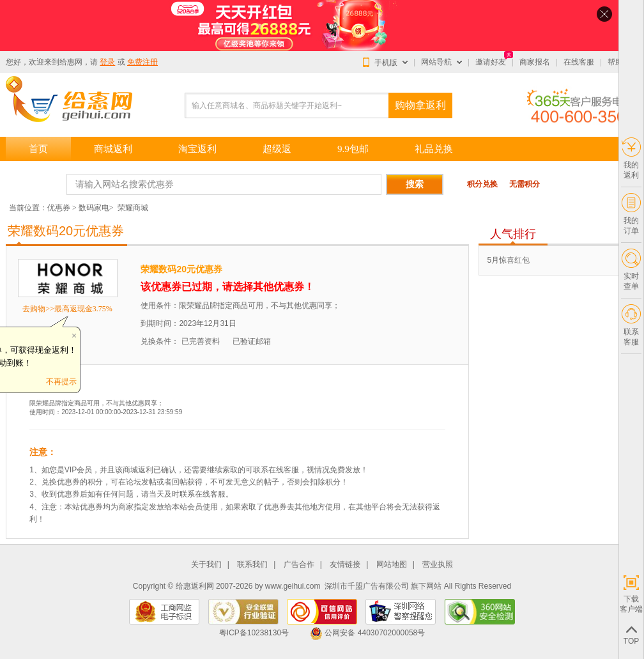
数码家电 (94, 208)
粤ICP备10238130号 (254, 633)
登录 (107, 62)
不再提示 (61, 382)
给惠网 (71, 62)
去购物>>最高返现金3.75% (67, 309)
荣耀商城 (133, 208)
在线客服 (579, 62)
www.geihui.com (293, 586)
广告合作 (299, 565)
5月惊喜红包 (508, 260)
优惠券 (59, 208)
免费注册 (142, 62)
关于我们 (206, 565)
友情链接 (345, 565)
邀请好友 (491, 62)
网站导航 (436, 62)
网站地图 (392, 565)
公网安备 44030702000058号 (367, 633)
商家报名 (535, 62)
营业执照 (438, 565)
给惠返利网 (195, 586)
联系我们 (252, 565)
